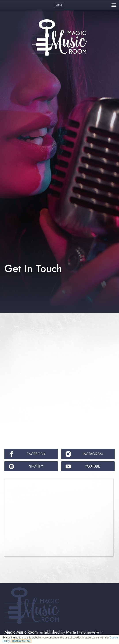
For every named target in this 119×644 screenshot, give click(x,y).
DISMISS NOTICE (21, 641)
